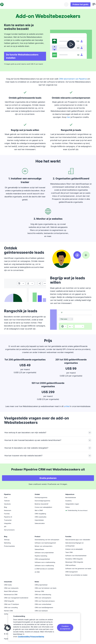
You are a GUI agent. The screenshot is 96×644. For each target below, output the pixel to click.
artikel (67, 406)
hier (68, 117)
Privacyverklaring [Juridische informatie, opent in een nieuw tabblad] (37, 637)
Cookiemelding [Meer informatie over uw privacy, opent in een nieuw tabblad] (24, 637)
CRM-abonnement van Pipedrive (73, 79)
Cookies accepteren (65, 627)
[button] (8, 628)
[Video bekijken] (71, 44)
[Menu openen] (90, 4)
